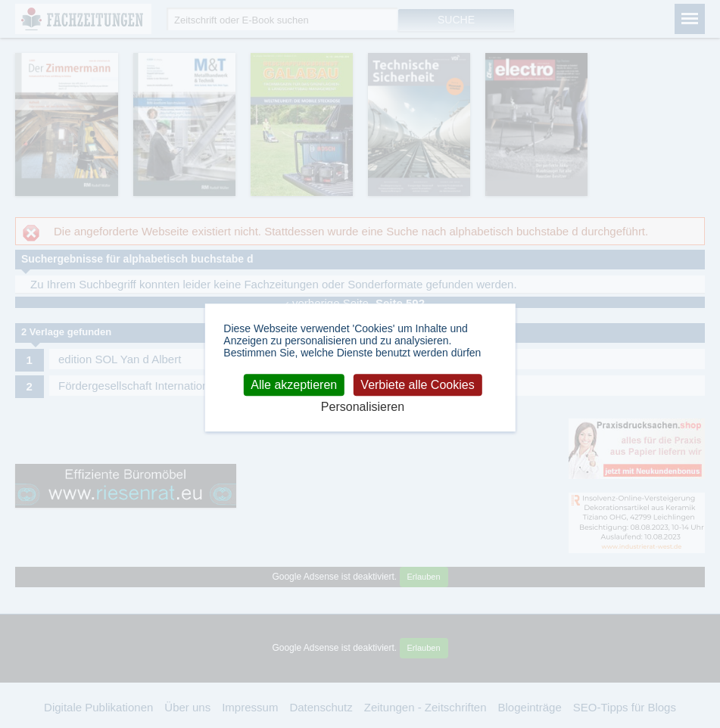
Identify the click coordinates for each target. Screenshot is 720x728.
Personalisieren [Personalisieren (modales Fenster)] (363, 408)
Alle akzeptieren (294, 385)
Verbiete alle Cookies (417, 385)
